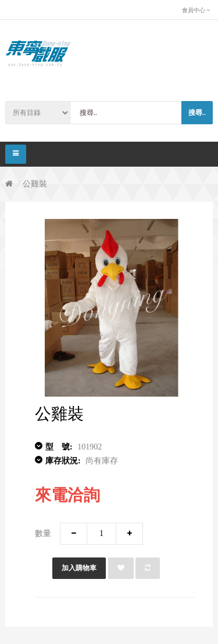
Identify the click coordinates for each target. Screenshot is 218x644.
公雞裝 (35, 184)
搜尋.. (197, 113)
